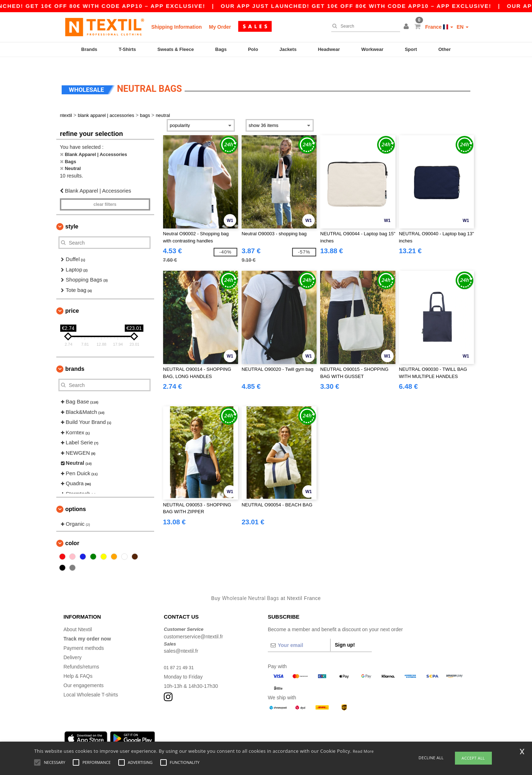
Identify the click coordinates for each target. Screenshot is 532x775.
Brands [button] (75, 357)
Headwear (329, 49)
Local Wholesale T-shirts (91, 682)
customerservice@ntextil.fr (193, 624)
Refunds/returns (81, 655)
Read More (363, 751)
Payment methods (84, 636)
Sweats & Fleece (176, 49)
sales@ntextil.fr (181, 639)
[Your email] (299, 633)
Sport (411, 49)
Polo (253, 49)
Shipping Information (177, 27)
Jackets (288, 49)
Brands (89, 49)
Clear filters (105, 192)
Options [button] (76, 497)
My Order (220, 27)
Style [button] (72, 214)
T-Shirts (127, 49)
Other (445, 49)
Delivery (73, 645)
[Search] (364, 26)
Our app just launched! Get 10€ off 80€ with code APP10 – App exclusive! (374, 6)
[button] (407, 27)
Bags (221, 49)
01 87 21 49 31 (180, 655)
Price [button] (72, 299)
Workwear (372, 49)
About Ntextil (78, 617)
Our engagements (84, 673)
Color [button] (72, 531)
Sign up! (345, 633)
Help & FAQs (78, 664)
